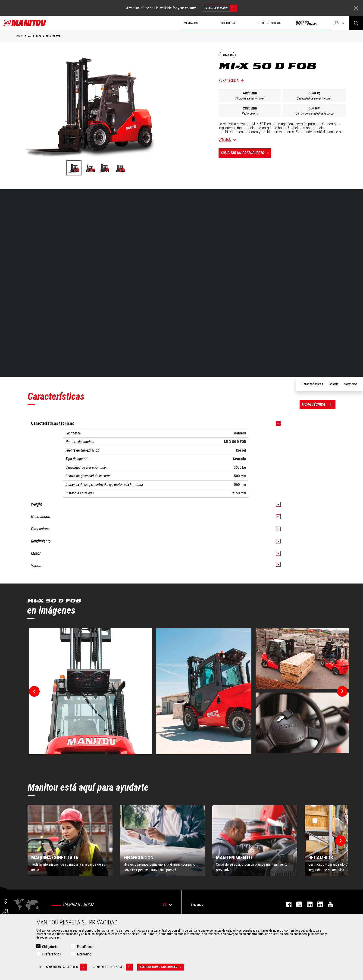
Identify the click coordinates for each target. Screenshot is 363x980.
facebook (286, 904)
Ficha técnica (229, 81)
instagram (307, 904)
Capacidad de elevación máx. (314, 98)
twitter (297, 904)
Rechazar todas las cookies (63, 967)
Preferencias (52, 954)
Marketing (84, 954)
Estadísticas (86, 947)
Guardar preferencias (113, 967)
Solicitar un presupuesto (246, 153)
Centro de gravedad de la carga (315, 113)
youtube (328, 904)
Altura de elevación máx (250, 98)
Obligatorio (50, 947)
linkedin (318, 904)
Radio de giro (250, 113)
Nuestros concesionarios (307, 23)
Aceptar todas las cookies (162, 967)
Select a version (221, 8)
